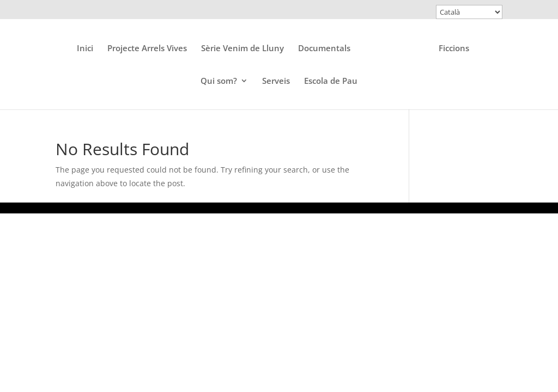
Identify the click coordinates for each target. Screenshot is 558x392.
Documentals (324, 49)
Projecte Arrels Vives (147, 49)
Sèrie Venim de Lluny (242, 49)
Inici (85, 49)
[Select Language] (469, 12)
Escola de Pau (331, 81)
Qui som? (219, 81)
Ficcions (454, 49)
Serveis (276, 81)
